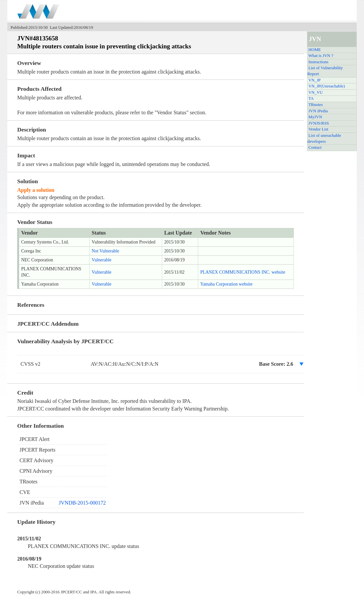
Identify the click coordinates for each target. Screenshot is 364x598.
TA (311, 98)
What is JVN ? (321, 56)
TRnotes (316, 105)
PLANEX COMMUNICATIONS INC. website (243, 272)
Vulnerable (102, 260)
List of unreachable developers (324, 138)
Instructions (318, 62)
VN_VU (316, 92)
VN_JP (315, 80)
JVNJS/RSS (319, 123)
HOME (315, 50)
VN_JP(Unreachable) (327, 86)
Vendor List (318, 129)
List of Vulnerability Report (325, 71)
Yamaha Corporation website (226, 284)
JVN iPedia (318, 111)
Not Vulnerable (105, 251)
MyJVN (315, 117)
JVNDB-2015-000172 (82, 503)
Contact (315, 147)
